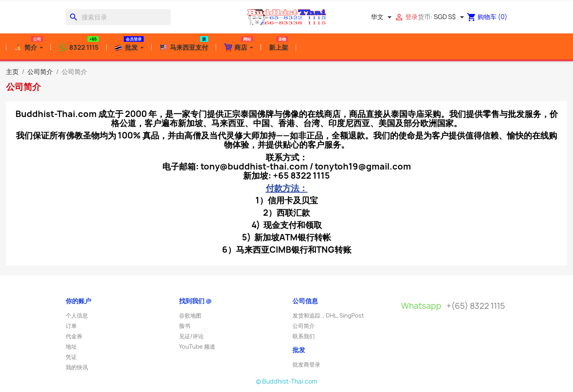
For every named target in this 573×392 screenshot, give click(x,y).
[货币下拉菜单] (450, 17)
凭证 (71, 357)
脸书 (185, 326)
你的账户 (78, 301)
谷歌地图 (190, 315)
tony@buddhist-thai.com (254, 167)
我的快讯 (77, 367)
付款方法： (287, 188)
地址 (71, 346)
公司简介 (304, 326)
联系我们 (304, 336)
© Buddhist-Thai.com (286, 381)
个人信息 (77, 315)
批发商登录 (306, 364)
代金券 (74, 336)
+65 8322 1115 (301, 176)
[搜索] (118, 17)
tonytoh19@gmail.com (363, 167)
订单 (71, 326)
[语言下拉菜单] (383, 17)
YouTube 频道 (197, 346)
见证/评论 (191, 336)
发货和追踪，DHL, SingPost (328, 315)
